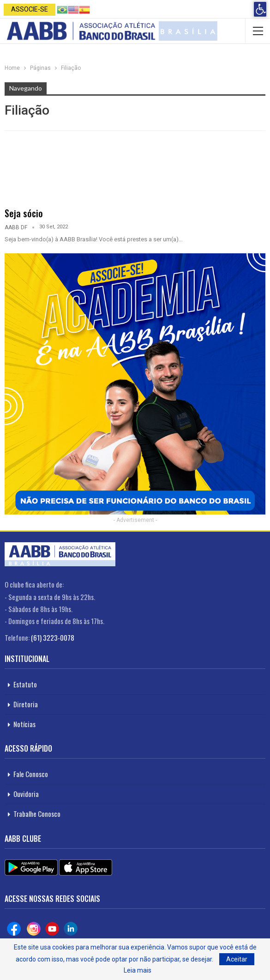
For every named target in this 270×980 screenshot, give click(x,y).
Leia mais (138, 970)
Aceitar (237, 959)
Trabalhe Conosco (37, 814)
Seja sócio (24, 213)
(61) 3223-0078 (53, 637)
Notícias (24, 724)
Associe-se (30, 9)
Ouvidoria (26, 794)
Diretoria (26, 704)
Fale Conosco (31, 774)
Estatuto (25, 684)
